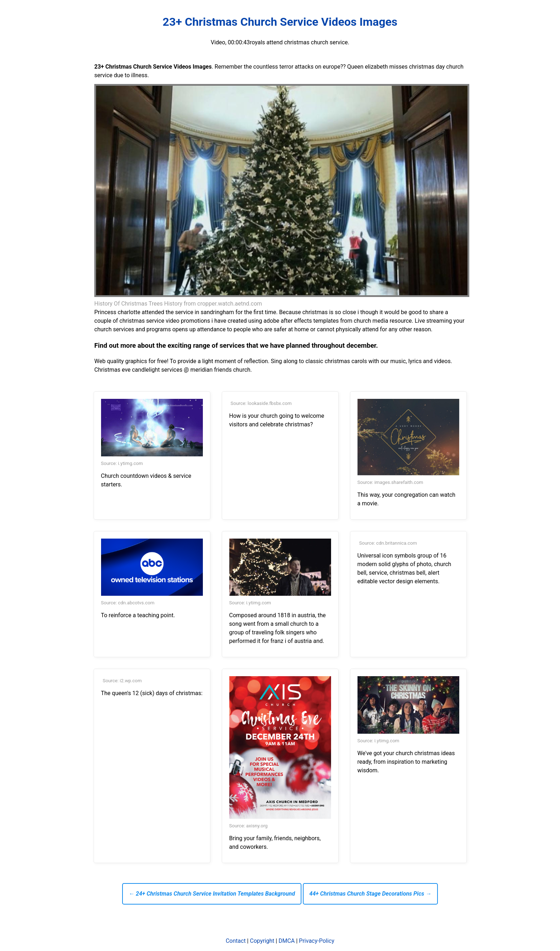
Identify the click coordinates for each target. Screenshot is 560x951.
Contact (236, 941)
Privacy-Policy (317, 941)
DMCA (287, 941)
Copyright (262, 941)
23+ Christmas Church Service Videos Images (280, 22)
